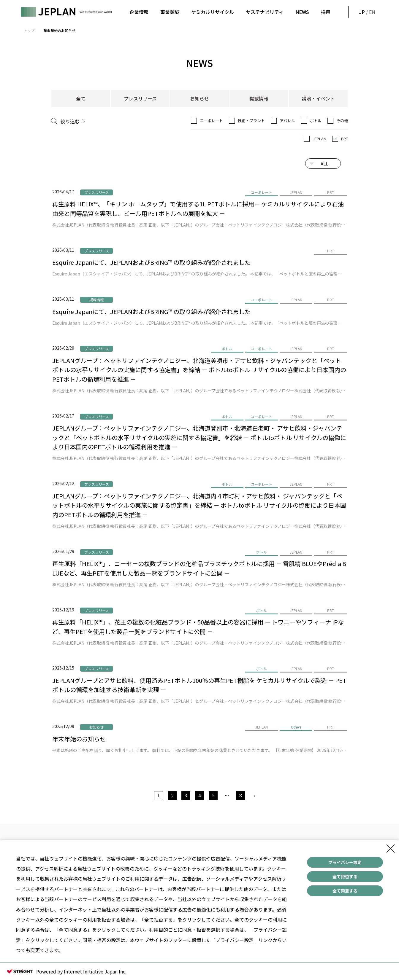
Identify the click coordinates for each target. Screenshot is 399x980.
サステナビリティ (265, 12)
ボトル (316, 121)
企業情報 (139, 12)
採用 (326, 12)
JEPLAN (319, 139)
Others (296, 727)
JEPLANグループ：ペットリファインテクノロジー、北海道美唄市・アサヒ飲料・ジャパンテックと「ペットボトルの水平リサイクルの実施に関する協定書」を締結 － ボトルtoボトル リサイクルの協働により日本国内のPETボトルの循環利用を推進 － (199, 370)
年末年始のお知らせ (79, 739)
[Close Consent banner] (391, 849)
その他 (342, 121)
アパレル (287, 121)
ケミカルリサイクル (213, 12)
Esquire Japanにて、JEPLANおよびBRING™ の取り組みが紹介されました (151, 262)
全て (81, 98)
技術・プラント (251, 121)
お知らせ (199, 98)
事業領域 (170, 12)
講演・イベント (318, 98)
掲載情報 (259, 98)
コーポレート (211, 121)
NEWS (302, 12)
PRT (345, 139)
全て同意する (345, 891)
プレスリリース (140, 98)
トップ (29, 30)
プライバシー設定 (345, 862)
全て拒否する (345, 877)
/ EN (367, 12)
